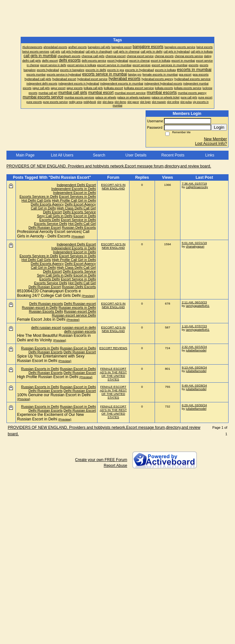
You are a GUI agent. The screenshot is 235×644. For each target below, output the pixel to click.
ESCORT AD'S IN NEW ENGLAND (113, 186)
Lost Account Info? (211, 144)
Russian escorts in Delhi (77, 307)
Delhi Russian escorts (46, 304)
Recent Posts (173, 155)
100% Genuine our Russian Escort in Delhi (54, 395)
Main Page (25, 155)
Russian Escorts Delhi (46, 311)
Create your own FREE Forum (101, 460)
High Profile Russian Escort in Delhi (48, 377)
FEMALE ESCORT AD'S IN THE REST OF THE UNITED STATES (113, 374)
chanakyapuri (195, 246)
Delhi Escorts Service (79, 212)
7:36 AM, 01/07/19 (194, 183)
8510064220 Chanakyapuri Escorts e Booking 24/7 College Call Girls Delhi (49, 293)
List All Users (62, 155)
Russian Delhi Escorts (79, 227)
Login (219, 127)
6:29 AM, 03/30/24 (194, 405)
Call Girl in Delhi (43, 208)
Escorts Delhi (50, 220)
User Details (136, 155)
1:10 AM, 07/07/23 (194, 326)
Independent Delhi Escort (76, 185)
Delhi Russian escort (80, 304)
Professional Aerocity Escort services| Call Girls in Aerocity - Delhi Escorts (53, 234)
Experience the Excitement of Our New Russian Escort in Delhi (51, 417)
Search (99, 155)
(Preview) (78, 236)
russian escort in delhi (79, 327)
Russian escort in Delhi (40, 307)
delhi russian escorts (80, 331)
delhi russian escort (46, 327)
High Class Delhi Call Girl (76, 208)
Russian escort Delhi (80, 311)
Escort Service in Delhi (78, 220)
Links (210, 155)
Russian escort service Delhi (74, 315)
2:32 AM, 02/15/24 (194, 347)
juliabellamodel (196, 350)
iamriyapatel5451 (198, 306)
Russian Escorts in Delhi (40, 348)
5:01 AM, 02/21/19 (194, 243)
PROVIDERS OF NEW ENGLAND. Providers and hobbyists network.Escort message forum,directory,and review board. (109, 166)
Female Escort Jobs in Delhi (41, 319)
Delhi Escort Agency (80, 204)
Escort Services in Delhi (77, 196)
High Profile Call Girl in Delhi (74, 200)
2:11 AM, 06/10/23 (194, 302)
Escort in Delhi (85, 216)
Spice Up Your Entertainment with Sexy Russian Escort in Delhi (51, 358)
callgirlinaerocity (197, 187)
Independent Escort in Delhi (74, 193)
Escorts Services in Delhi (39, 196)
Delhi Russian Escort (45, 227)
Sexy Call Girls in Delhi (55, 216)
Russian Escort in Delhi (78, 348)
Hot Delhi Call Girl (82, 224)
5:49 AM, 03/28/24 (194, 385)
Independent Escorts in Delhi (74, 189)
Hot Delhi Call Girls (36, 200)
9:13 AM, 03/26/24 (194, 367)
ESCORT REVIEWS (113, 348)
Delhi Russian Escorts (46, 352)
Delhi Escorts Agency (47, 204)
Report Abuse (115, 466)
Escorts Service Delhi (51, 224)
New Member (215, 139)
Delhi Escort (52, 212)
